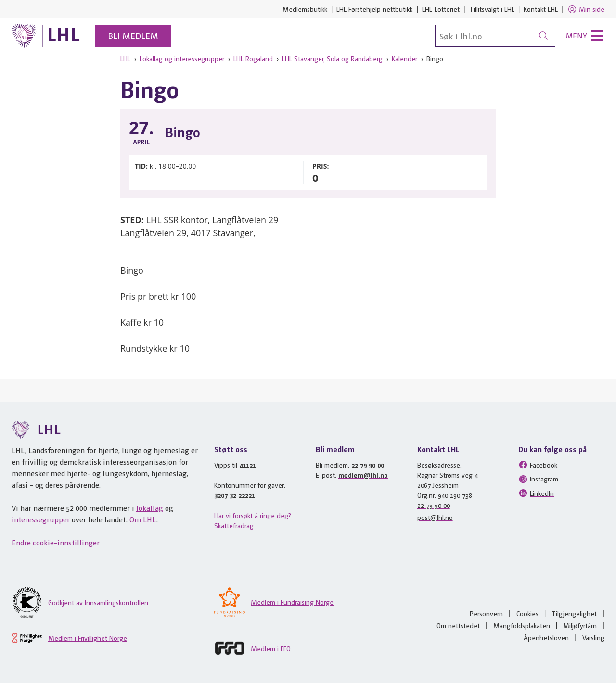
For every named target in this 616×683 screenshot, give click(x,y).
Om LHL (143, 519)
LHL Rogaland (253, 58)
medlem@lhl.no (363, 475)
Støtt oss (231, 449)
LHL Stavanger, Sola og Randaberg (332, 58)
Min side (586, 9)
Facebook (538, 465)
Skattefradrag (234, 525)
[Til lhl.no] (46, 36)
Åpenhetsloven (546, 637)
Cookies (527, 613)
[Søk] (495, 36)
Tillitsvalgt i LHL (492, 9)
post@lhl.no (435, 517)
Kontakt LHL (541, 9)
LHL (125, 58)
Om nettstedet (458, 625)
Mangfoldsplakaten (522, 625)
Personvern (486, 613)
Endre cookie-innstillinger (56, 542)
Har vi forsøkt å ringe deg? (253, 515)
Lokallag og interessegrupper (182, 58)
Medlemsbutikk (305, 9)
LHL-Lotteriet (441, 9)
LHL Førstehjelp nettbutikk (374, 9)
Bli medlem (133, 35)
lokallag (150, 508)
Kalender (404, 58)
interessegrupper (41, 519)
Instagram (538, 479)
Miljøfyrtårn (580, 625)
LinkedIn (536, 493)
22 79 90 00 (368, 465)
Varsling (593, 637)
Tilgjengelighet (574, 613)
